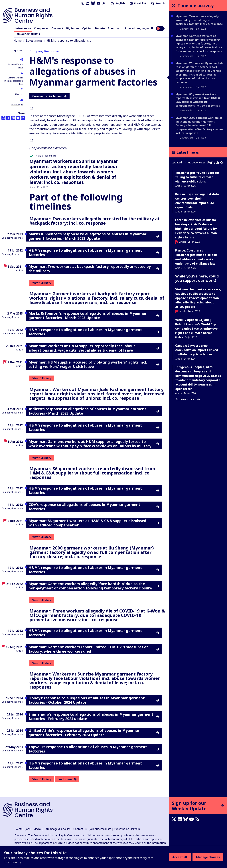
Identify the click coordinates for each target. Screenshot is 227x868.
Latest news (23, 28)
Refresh (215, 163)
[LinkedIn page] (88, 3)
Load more (65, 779)
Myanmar (19, 94)
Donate (100, 28)
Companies (41, 28)
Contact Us (80, 829)
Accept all (180, 857)
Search (158, 3)
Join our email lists (28, 34)
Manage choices (208, 857)
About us (114, 28)
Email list (138, 3)
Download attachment (49, 96)
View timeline (187, 29)
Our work (57, 28)
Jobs (28, 829)
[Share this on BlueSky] (18, 118)
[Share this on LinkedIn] (13, 118)
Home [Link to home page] (18, 40)
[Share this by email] (23, 118)
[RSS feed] (104, 3)
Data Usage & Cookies (57, 829)
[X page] (82, 3)
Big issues (73, 28)
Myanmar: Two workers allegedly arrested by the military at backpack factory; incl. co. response (199, 20)
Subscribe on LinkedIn (127, 829)
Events (19, 829)
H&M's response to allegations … (69, 40)
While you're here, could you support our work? (197, 278)
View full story (42, 283)
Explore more (188, 399)
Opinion (87, 28)
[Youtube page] (98, 3)
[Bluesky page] (93, 3)
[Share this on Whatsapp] (3, 118)
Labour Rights (17, 105)
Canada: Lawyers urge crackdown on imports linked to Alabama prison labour (197, 350)
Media (37, 829)
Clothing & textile (15, 78)
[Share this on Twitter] (8, 118)
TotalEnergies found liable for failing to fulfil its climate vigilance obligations (197, 177)
